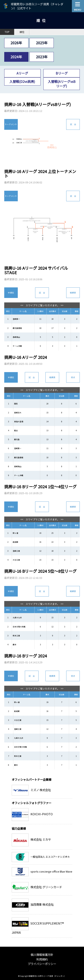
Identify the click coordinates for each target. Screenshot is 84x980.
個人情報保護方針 (42, 955)
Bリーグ (62, 73)
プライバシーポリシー (42, 964)
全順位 (11, 293)
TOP (7, 32)
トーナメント (11, 124)
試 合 (73, 124)
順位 (22, 32)
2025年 (42, 43)
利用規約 (42, 959)
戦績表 (73, 293)
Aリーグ (22, 73)
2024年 (16, 57)
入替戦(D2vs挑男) (22, 81)
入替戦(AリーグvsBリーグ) (62, 84)
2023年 (42, 57)
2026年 (16, 43)
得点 (73, 377)
